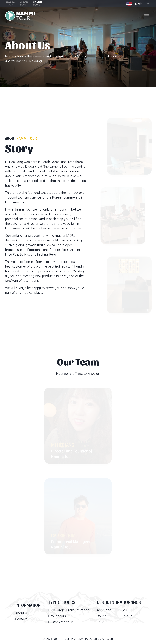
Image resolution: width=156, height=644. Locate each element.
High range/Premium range (69, 610)
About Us (22, 613)
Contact (21, 619)
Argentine (104, 610)
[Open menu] (147, 16)
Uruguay (128, 616)
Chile (100, 622)
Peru (125, 610)
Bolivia (102, 616)
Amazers (108, 639)
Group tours (57, 616)
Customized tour (60, 622)
